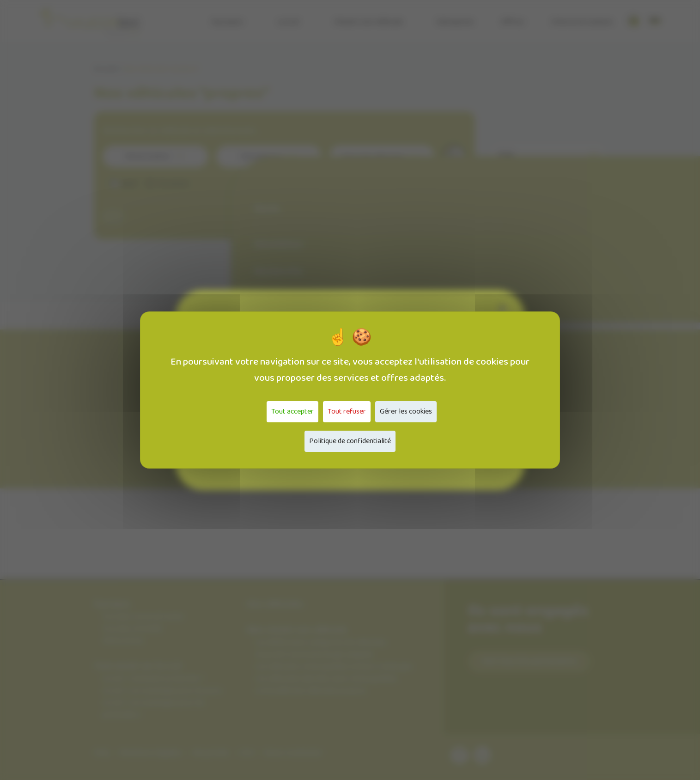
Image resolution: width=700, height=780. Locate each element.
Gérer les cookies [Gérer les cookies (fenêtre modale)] (406, 411)
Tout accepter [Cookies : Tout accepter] (292, 411)
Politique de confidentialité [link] (350, 441)
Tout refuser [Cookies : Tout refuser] (347, 411)
